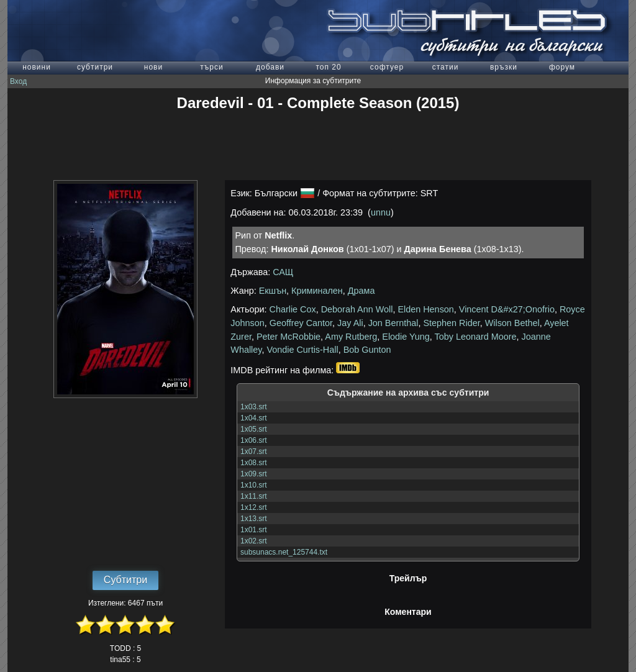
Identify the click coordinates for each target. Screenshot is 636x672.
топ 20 (328, 67)
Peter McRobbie (288, 337)
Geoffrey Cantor (301, 323)
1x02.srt (254, 541)
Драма (361, 291)
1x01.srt (254, 530)
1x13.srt (254, 519)
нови (153, 67)
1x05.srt (254, 429)
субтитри (95, 67)
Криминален (317, 291)
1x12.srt (254, 507)
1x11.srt (254, 496)
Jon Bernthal (393, 323)
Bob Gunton (367, 350)
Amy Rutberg (351, 337)
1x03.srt (254, 407)
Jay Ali (350, 323)
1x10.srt (254, 485)
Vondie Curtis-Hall (302, 350)
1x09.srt (254, 474)
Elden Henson (425, 309)
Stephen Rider (451, 323)
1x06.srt (254, 440)
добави (270, 67)
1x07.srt (254, 452)
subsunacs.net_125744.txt (284, 552)
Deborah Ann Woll (357, 309)
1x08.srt (254, 463)
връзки (504, 67)
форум (562, 67)
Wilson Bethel (512, 323)
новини (37, 67)
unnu (381, 212)
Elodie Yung (406, 337)
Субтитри (125, 580)
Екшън (273, 291)
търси (211, 67)
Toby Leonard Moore (476, 337)
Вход (18, 81)
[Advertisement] (318, 146)
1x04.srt (254, 418)
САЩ (283, 272)
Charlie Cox (293, 309)
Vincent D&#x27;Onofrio (507, 309)
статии (446, 67)
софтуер (387, 67)
